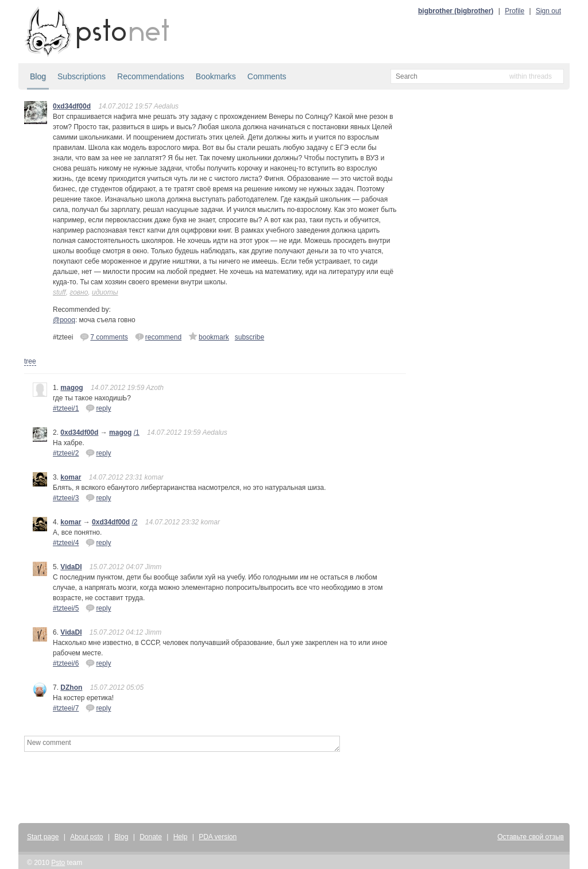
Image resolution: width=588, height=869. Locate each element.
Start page (43, 837)
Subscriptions (82, 76)
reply (98, 408)
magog (71, 388)
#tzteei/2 (66, 453)
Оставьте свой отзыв (531, 837)
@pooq (64, 320)
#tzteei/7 (66, 708)
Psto (58, 863)
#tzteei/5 (66, 608)
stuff (59, 292)
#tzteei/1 (66, 408)
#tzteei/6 (66, 663)
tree (30, 361)
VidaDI (71, 567)
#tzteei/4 (66, 543)
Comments (267, 76)
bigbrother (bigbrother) (456, 11)
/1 (137, 432)
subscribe (249, 337)
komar (71, 477)
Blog (38, 76)
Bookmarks (216, 76)
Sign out (548, 11)
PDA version (218, 837)
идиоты (105, 292)
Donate (151, 837)
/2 (134, 522)
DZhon (71, 688)
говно (79, 292)
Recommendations (151, 76)
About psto (86, 837)
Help (181, 837)
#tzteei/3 (66, 498)
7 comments (104, 337)
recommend (158, 337)
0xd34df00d (72, 106)
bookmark (209, 337)
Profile (514, 11)
